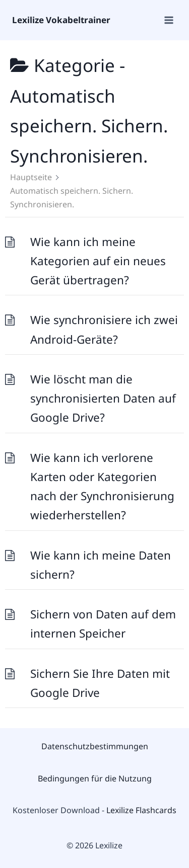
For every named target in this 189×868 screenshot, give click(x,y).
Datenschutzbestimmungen (95, 746)
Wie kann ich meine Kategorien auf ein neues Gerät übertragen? (98, 261)
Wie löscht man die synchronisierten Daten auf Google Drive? (103, 399)
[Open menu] (168, 20)
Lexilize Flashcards (141, 810)
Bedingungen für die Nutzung (95, 778)
